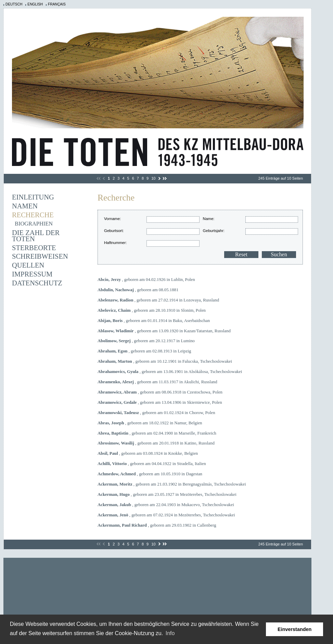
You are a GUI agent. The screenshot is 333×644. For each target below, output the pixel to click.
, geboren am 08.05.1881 (138, 290)
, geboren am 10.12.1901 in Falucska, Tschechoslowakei (165, 361)
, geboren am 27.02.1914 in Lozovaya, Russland (158, 300)
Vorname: (112, 219)
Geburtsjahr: (214, 231)
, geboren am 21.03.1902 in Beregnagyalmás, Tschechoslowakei (172, 484)
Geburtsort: (114, 231)
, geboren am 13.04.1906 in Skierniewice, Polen (160, 402)
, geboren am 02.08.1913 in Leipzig (144, 351)
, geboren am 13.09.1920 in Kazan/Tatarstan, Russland (164, 331)
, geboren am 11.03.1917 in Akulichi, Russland (157, 382)
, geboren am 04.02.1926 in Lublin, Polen (146, 280)
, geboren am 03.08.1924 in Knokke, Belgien (148, 453)
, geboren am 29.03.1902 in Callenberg (157, 525)
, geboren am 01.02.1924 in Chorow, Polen (156, 413)
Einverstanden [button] (294, 629)
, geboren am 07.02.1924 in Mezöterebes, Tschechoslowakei (166, 515)
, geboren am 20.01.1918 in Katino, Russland (156, 443)
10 (153, 178)
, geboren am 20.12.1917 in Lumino (146, 341)
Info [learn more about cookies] (170, 633)
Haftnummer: (116, 243)
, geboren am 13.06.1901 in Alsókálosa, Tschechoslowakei (170, 372)
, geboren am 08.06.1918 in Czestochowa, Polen (160, 392)
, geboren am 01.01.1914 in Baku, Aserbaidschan (154, 321)
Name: (209, 219)
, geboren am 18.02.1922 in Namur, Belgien (150, 423)
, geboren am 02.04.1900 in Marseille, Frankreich (157, 433)
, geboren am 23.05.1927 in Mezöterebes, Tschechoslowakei (167, 494)
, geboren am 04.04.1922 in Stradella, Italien (152, 464)
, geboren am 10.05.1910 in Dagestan (150, 474)
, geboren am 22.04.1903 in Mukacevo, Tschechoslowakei (166, 505)
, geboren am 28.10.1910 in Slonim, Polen (152, 310)
